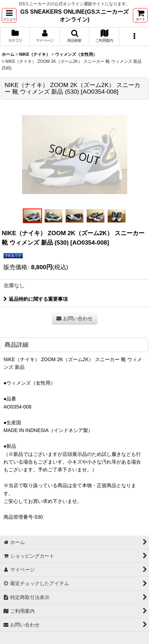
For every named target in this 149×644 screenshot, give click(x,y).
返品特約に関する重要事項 (36, 299)
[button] (9, 15)
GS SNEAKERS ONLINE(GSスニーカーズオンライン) (74, 15)
